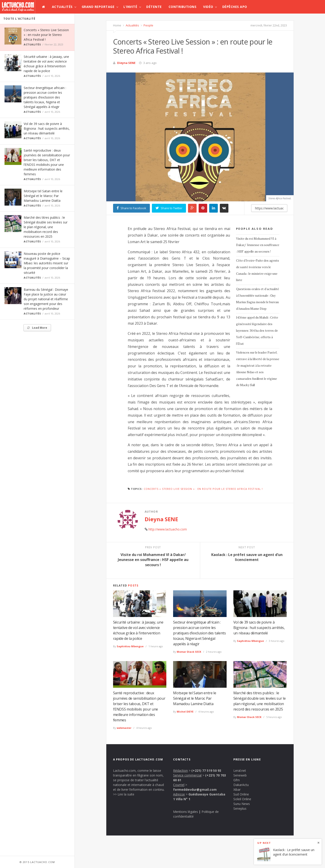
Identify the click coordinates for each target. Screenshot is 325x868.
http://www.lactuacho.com (168, 529)
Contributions (183, 7)
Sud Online (241, 794)
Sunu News (242, 804)
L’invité (130, 7)
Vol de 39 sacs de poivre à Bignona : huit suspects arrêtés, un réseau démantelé (47, 128)
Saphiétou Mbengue (130, 646)
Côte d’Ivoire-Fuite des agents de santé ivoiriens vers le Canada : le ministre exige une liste (258, 270)
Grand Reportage (98, 7)
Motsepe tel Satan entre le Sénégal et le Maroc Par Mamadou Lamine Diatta (43, 196)
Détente (154, 7)
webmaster (124, 728)
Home (117, 25)
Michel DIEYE (185, 712)
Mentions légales (186, 812)
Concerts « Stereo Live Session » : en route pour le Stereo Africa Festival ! (46, 35)
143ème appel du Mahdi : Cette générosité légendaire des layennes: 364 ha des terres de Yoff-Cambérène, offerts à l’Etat (257, 331)
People (148, 25)
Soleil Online (242, 799)
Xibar (237, 789)
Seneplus (240, 808)
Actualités (62, 7)
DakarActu (241, 785)
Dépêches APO (235, 7)
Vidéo (208, 7)
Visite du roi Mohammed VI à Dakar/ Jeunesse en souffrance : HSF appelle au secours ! (258, 245)
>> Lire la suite (124, 794)
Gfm (237, 780)
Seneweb (240, 775)
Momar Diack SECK (189, 652)
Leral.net (240, 771)
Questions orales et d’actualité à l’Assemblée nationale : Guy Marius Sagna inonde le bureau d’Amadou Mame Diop (258, 299)
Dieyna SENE (126, 63)
